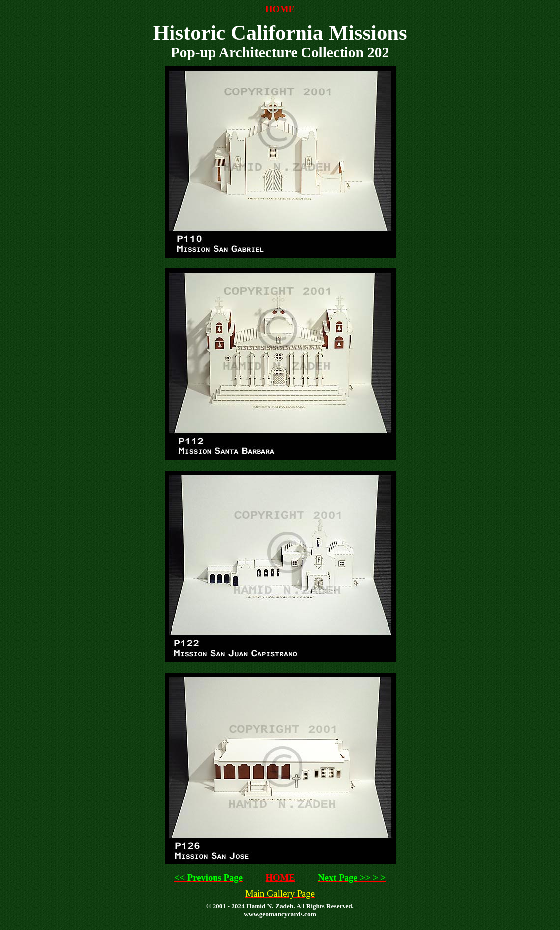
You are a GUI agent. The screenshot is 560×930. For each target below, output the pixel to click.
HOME (280, 9)
